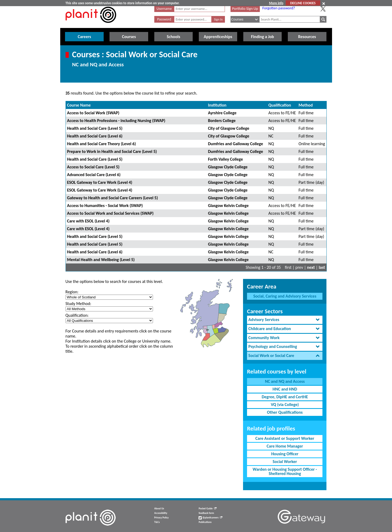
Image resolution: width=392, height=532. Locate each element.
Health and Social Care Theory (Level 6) (102, 144)
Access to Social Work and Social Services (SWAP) (110, 213)
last (322, 267)
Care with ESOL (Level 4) (88, 221)
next (311, 267)
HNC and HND (285, 389)
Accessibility (161, 513)
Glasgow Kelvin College (228, 206)
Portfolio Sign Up (245, 9)
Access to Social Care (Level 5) (93, 167)
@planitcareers (211, 518)
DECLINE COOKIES (303, 3)
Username (164, 9)
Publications (205, 522)
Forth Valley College (225, 159)
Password (164, 19)
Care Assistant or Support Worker (285, 438)
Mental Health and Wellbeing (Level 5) (101, 260)
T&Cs (157, 522)
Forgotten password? (279, 8)
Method (306, 105)
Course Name (79, 105)
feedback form (206, 513)
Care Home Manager (285, 446)
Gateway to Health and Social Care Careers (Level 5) (113, 198)
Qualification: (77, 315)
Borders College (222, 121)
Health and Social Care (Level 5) (95, 128)
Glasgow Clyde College (228, 167)
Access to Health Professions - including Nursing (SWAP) (116, 121)
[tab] (285, 320)
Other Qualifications (285, 412)
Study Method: (78, 304)
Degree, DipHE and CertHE (285, 397)
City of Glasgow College (229, 128)
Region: (72, 292)
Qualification (280, 105)
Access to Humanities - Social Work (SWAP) (105, 206)
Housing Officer (285, 454)
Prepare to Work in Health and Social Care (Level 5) (112, 151)
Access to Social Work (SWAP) (93, 113)
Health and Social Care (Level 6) (95, 136)
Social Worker (285, 462)
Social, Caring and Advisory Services (285, 296)
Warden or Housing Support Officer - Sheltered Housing (285, 471)
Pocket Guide (207, 509)
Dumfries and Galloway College (235, 144)
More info (276, 3)
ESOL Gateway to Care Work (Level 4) (100, 182)
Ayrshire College (222, 113)
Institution (217, 105)
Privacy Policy (161, 518)
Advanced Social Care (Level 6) (94, 175)
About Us (159, 509)
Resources (307, 37)
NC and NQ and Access (285, 381)
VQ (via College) (285, 405)
